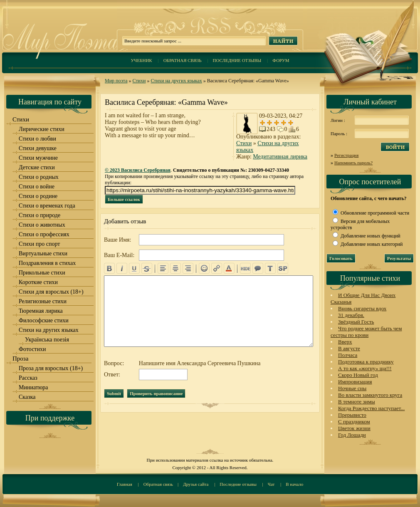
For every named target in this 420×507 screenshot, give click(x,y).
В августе (349, 348)
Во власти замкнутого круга (370, 395)
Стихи (139, 81)
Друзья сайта (196, 484)
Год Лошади (352, 435)
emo (204, 268)
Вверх (345, 342)
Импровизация (355, 382)
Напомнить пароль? (353, 163)
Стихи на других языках (176, 81)
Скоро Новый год (358, 375)
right (188, 268)
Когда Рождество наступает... (371, 408)
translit (270, 268)
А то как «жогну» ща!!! (365, 368)
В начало (294, 484)
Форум (281, 60)
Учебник (141, 60)
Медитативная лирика (280, 157)
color (229, 268)
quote (258, 268)
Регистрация (346, 155)
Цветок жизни (354, 428)
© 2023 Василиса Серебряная (138, 170)
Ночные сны (352, 388)
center (175, 268)
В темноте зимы (357, 402)
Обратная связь (183, 60)
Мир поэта (116, 81)
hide (245, 268)
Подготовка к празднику (366, 362)
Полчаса (348, 355)
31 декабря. (351, 315)
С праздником (354, 422)
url (217, 268)
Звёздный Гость (356, 322)
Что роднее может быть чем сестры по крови (366, 332)
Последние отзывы (237, 60)
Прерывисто (352, 415)
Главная (125, 484)
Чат (271, 484)
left (163, 268)
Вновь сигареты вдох (362, 308)
